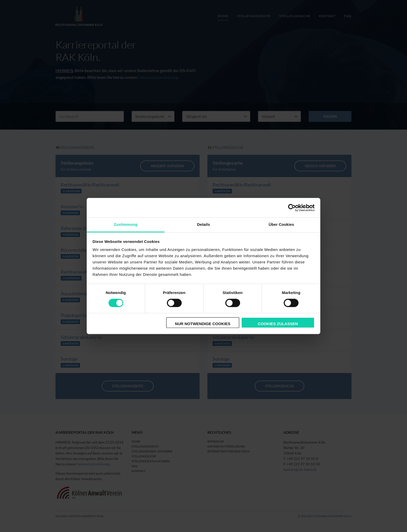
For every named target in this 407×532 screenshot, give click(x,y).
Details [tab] (203, 224)
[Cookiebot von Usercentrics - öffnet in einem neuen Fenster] (292, 208)
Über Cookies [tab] (281, 224)
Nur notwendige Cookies (203, 324)
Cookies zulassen (278, 324)
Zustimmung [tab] (126, 224)
